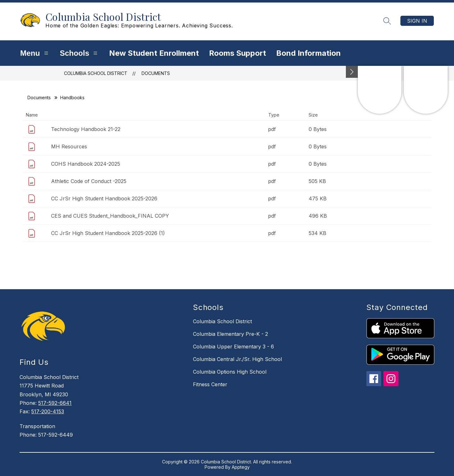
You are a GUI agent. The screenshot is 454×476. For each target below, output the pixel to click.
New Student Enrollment (154, 53)
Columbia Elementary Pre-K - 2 (230, 334)
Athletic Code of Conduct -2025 (89, 181)
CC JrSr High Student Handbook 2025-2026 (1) (108, 233)
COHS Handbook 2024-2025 (86, 164)
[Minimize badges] (352, 72)
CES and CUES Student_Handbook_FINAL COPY (110, 216)
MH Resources (69, 146)
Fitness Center (210, 384)
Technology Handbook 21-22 (86, 129)
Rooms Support (238, 53)
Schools (79, 53)
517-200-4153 (48, 411)
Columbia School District (96, 73)
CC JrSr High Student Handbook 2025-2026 (104, 198)
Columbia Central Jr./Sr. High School (237, 359)
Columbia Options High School (230, 372)
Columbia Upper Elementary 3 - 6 (233, 347)
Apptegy (241, 467)
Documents (156, 73)
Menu (35, 53)
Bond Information (308, 53)
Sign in (417, 21)
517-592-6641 (55, 403)
